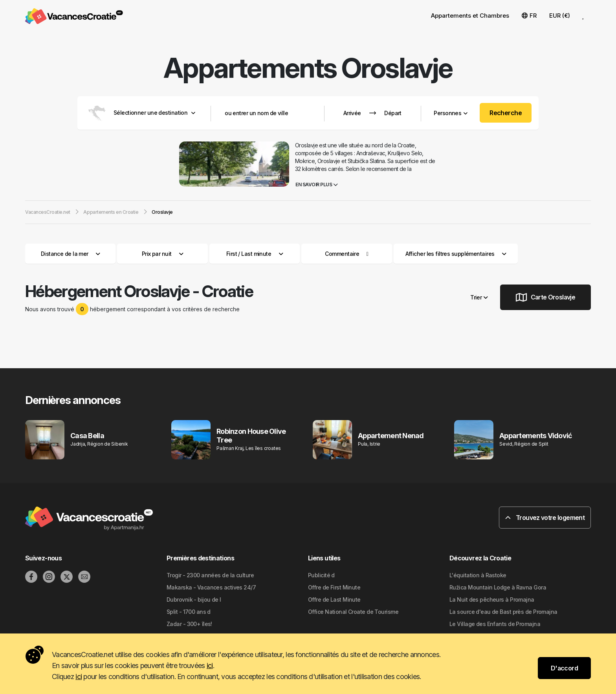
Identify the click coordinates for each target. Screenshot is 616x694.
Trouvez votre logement (545, 518)
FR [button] (529, 16)
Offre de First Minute (334, 587)
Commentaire (342, 254)
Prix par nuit (163, 254)
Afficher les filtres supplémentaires (456, 254)
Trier (479, 297)
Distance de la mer (71, 254)
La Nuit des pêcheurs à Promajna (492, 599)
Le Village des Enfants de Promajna (495, 624)
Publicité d (321, 575)
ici (210, 666)
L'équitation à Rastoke (478, 575)
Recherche (506, 113)
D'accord (564, 668)
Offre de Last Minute (334, 599)
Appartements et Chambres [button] (470, 16)
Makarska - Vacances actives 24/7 (211, 587)
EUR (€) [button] (560, 16)
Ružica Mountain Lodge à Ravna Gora (498, 587)
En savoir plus (316, 185)
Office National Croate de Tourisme (353, 612)
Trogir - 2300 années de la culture (210, 575)
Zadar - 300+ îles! (189, 624)
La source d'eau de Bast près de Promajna (503, 612)
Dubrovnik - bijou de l (194, 599)
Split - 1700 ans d (189, 612)
